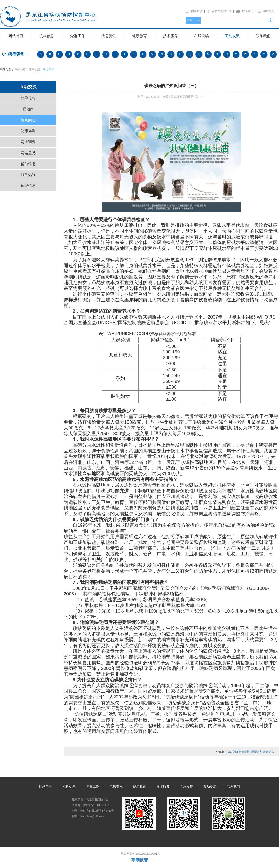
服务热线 (28, 175)
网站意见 (28, 153)
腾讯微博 (256, 752)
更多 (272, 752)
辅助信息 (28, 164)
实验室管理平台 (222, 11)
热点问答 (49, 70)
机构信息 (47, 36)
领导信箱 (28, 98)
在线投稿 (201, 36)
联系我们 (248, 11)
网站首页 (16, 36)
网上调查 (28, 142)
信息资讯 (109, 36)
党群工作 (78, 36)
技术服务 (170, 36)
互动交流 (232, 36)
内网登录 (197, 11)
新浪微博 (244, 752)
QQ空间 (233, 752)
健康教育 (139, 36)
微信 (265, 752)
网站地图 (269, 11)
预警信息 (28, 186)
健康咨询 (28, 131)
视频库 (28, 109)
